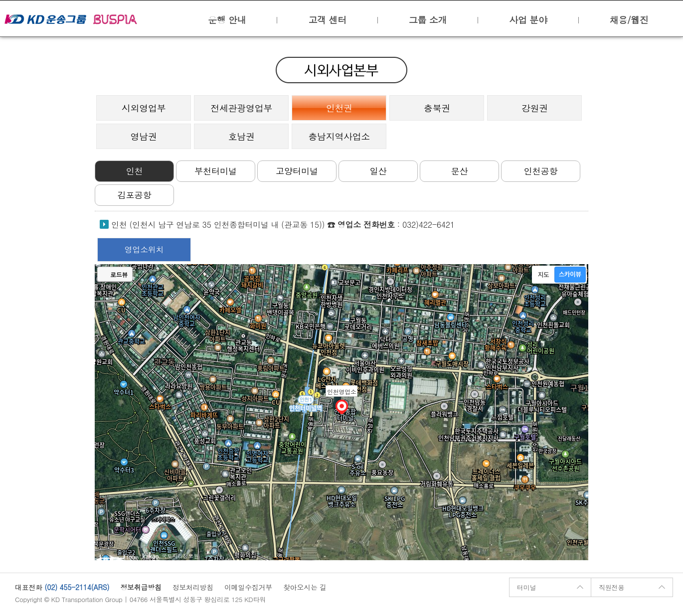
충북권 (437, 108)
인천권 (339, 108)
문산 (460, 171)
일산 (378, 171)
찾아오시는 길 (305, 587)
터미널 (526, 587)
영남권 (144, 136)
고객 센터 (327, 20)
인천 (135, 171)
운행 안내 (227, 20)
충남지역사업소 (339, 136)
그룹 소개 (428, 20)
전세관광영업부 (241, 108)
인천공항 (541, 171)
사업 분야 (528, 20)
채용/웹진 (629, 20)
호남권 (242, 136)
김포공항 (135, 195)
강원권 (535, 108)
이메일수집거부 (248, 587)
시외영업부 (144, 108)
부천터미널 (216, 171)
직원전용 (611, 587)
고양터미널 (297, 171)
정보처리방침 (193, 587)
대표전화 (29, 587)
